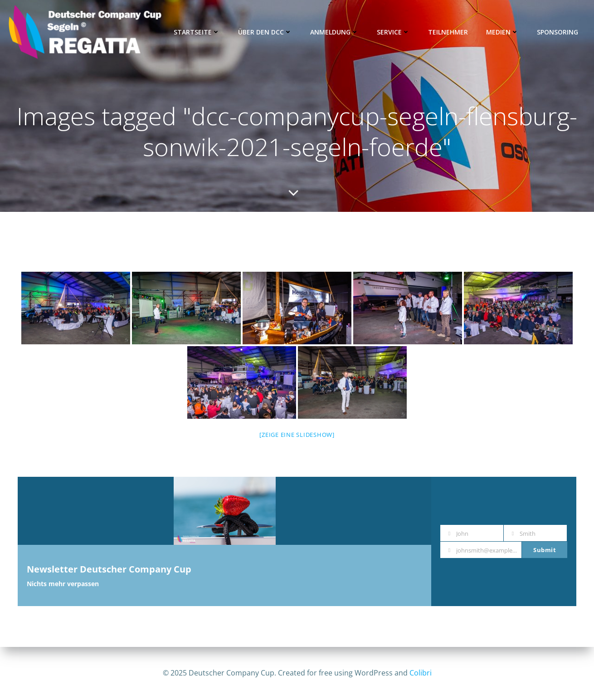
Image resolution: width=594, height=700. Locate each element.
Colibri (421, 673)
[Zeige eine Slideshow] (297, 435)
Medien (502, 32)
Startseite (197, 32)
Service (393, 32)
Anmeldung (334, 32)
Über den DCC (265, 32)
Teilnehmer (448, 32)
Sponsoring (557, 32)
